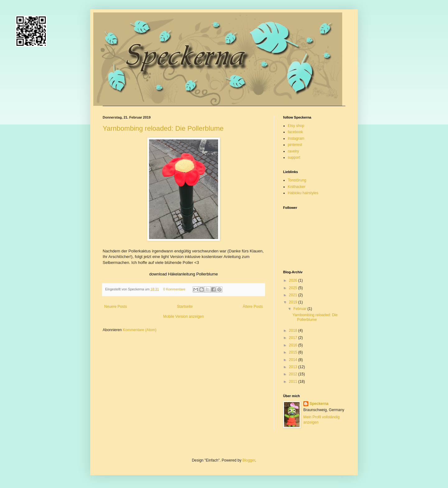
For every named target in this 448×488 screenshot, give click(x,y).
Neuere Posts (116, 307)
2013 (294, 367)
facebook (295, 132)
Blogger (249, 460)
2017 (294, 338)
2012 (294, 374)
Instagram (296, 138)
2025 (294, 288)
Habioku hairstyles (303, 193)
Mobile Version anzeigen (184, 317)
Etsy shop (296, 126)
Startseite (185, 307)
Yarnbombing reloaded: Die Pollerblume (163, 128)
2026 (294, 280)
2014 (294, 360)
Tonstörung (297, 180)
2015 (294, 352)
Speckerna (319, 404)
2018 (294, 331)
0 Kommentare (174, 289)
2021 (294, 295)
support (294, 157)
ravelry (293, 151)
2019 (294, 302)
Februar (300, 309)
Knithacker (297, 187)
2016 (294, 345)
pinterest (295, 145)
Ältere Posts (253, 307)
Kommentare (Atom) (140, 330)
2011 (294, 382)
